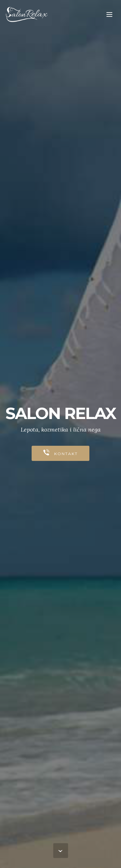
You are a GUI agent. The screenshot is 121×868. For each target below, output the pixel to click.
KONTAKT (60, 453)
